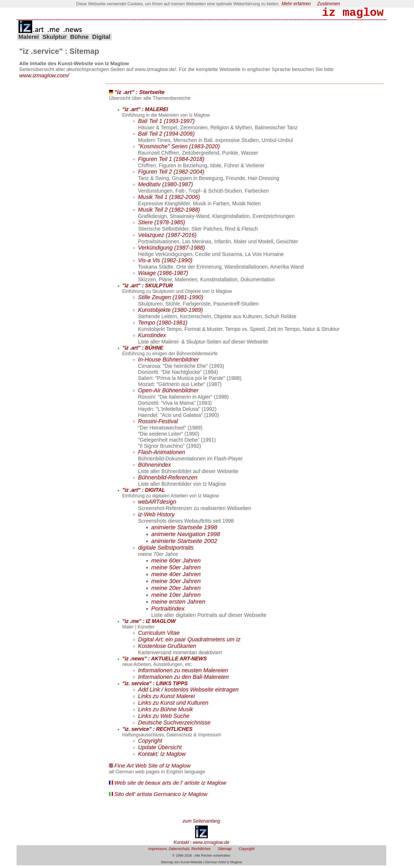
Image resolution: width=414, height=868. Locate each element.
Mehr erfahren (296, 4)
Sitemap (225, 851)
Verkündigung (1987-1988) (172, 250)
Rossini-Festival (158, 424)
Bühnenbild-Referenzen (168, 480)
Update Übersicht (160, 750)
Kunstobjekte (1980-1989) (171, 313)
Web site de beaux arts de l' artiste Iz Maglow (170, 785)
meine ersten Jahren (178, 604)
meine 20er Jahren (176, 591)
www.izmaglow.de (211, 845)
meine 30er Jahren (176, 584)
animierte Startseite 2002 (184, 544)
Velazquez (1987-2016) (167, 238)
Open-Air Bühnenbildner (168, 393)
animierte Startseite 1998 (184, 530)
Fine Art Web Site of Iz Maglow (152, 768)
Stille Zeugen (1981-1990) (171, 300)
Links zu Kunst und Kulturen (173, 705)
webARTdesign (157, 504)
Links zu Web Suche (164, 719)
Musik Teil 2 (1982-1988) (169, 212)
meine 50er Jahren (176, 570)
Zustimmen (329, 4)
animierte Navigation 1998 (186, 537)
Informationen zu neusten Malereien (183, 673)
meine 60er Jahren (176, 563)
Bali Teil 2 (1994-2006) (166, 136)
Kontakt (181, 845)
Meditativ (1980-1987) (166, 187)
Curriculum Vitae (159, 636)
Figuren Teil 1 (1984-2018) (171, 162)
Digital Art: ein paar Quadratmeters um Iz (189, 642)
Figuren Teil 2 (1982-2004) (171, 174)
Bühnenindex (155, 468)
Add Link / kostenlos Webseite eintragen (188, 692)
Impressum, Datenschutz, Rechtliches (179, 851)
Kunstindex (152, 338)
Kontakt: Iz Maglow (162, 757)
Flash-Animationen (162, 455)
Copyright (150, 743)
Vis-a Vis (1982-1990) (165, 263)
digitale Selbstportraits (166, 550)
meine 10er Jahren (176, 597)
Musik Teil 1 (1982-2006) (169, 200)
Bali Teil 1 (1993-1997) (166, 124)
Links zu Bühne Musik (166, 712)
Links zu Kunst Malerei (166, 699)
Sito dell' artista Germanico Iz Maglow (161, 797)
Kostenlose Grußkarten (167, 649)
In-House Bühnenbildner (169, 362)
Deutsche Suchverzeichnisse (174, 725)
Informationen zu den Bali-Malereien (183, 680)
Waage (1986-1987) (163, 276)
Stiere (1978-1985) (162, 225)
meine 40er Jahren (176, 577)
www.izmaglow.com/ (44, 78)
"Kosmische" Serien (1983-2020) (179, 149)
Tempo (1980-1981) (163, 325)
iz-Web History (156, 517)
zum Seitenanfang (201, 824)
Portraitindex (168, 611)
